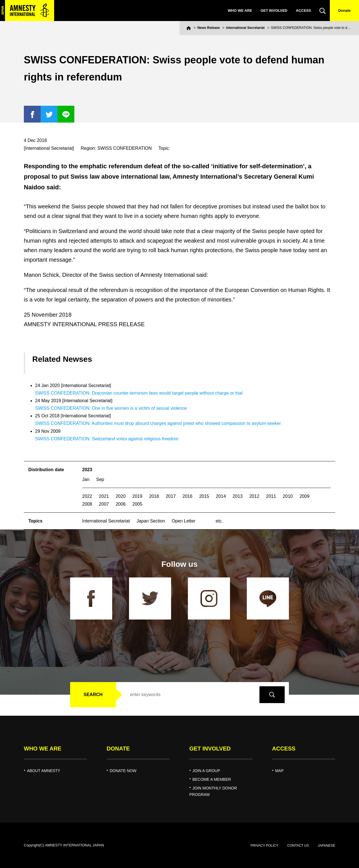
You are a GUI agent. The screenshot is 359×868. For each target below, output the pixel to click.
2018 (154, 496)
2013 (238, 496)
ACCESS (303, 11)
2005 (137, 504)
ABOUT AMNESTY (44, 771)
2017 (171, 496)
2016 (188, 496)
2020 (121, 496)
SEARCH (93, 695)
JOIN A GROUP (206, 771)
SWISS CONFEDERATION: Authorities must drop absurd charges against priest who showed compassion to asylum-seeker (158, 423)
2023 (87, 470)
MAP (279, 771)
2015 (204, 496)
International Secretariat (245, 28)
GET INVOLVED (274, 11)
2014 (221, 496)
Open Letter (184, 521)
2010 (288, 496)
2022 (87, 496)
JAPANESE (326, 846)
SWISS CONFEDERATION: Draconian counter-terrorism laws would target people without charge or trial (139, 393)
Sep (100, 479)
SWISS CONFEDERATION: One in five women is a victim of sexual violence (111, 408)
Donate (344, 11)
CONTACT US (298, 846)
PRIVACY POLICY (264, 846)
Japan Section (151, 521)
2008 (87, 504)
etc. (219, 521)
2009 (305, 496)
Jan (86, 479)
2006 (121, 504)
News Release (209, 28)
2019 (137, 496)
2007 (104, 504)
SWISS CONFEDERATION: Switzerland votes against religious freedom (107, 439)
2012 (254, 496)
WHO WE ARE (240, 11)
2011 (271, 496)
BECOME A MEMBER (212, 779)
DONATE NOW (123, 771)
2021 (104, 496)
